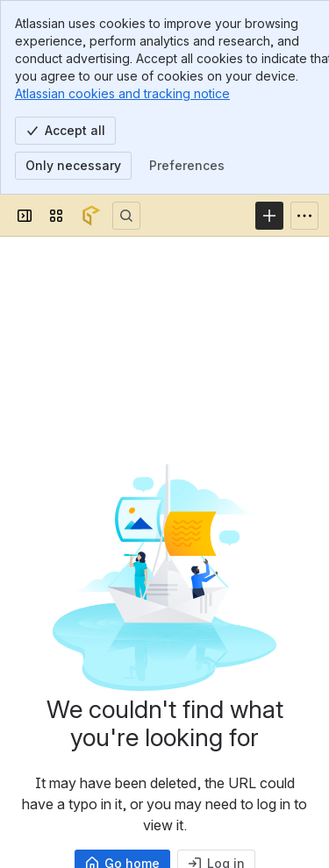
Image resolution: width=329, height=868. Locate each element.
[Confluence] (91, 216)
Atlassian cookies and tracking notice (122, 93)
